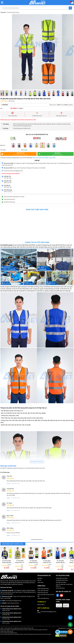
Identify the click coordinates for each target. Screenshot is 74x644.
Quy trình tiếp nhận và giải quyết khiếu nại (64, 585)
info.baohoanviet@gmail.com (14, 601)
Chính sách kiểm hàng (43, 598)
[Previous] (3, 558)
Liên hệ (39, 580)
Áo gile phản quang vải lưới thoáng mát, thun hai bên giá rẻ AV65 (47, 562)
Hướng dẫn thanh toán (62, 580)
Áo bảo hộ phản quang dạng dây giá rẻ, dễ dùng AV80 (6, 562)
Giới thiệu (40, 578)
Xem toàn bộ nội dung (36, 462)
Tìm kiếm (70, 8)
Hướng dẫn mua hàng (62, 578)
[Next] (71, 558)
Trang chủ (3, 12)
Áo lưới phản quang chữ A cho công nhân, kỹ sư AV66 (20, 562)
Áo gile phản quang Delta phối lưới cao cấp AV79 (33, 562)
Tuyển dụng (40, 582)
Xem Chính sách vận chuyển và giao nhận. (44, 158)
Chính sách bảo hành (43, 591)
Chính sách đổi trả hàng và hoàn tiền (46, 595)
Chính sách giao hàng (43, 589)
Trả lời (8, 483)
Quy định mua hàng (61, 582)
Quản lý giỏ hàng (60, 588)
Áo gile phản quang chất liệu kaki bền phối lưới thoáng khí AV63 (60, 562)
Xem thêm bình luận (37, 539)
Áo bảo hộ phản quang (13, 12)
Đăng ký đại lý (41, 605)
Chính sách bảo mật (43, 593)
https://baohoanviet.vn (13, 603)
